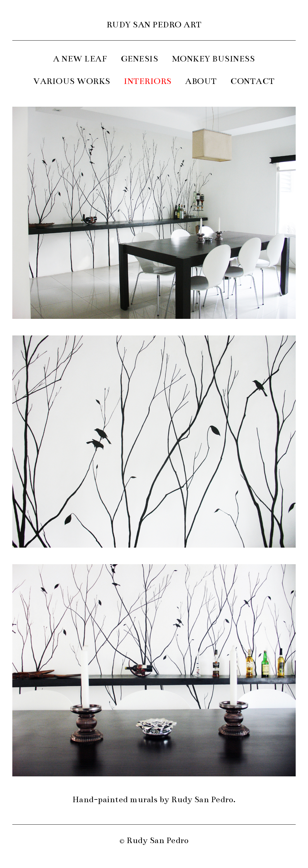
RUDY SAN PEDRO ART (154, 25)
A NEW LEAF (80, 59)
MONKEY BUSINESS (213, 59)
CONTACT (253, 81)
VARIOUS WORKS (72, 81)
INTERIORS (148, 81)
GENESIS (140, 59)
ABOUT (201, 81)
